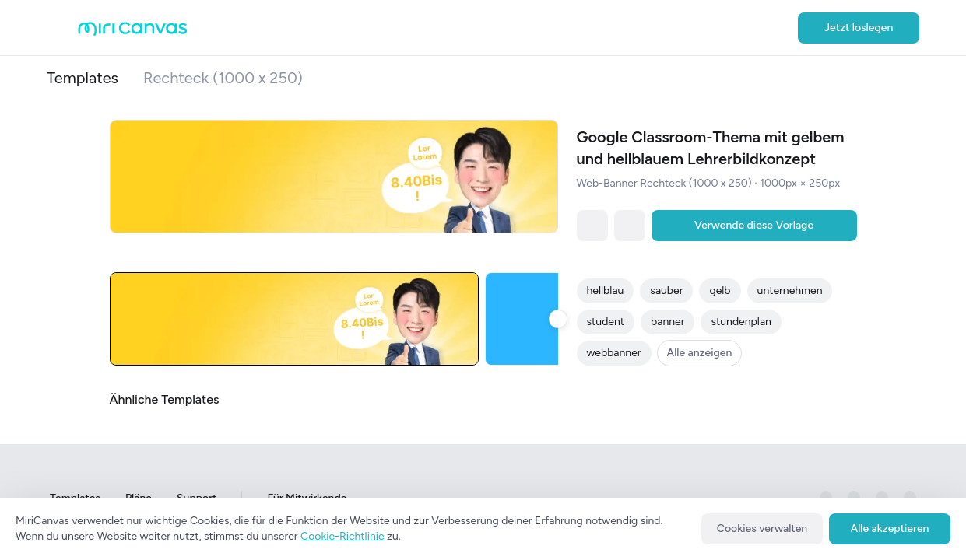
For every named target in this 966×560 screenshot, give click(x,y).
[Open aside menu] (62, 28)
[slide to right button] (558, 319)
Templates (83, 78)
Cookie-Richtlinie (342, 536)
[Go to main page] (133, 32)
